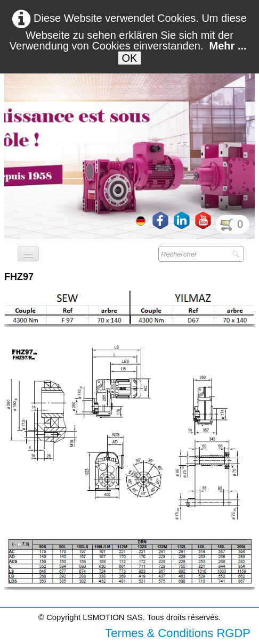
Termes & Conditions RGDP (178, 633)
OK (130, 58)
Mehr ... (228, 46)
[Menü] (28, 254)
